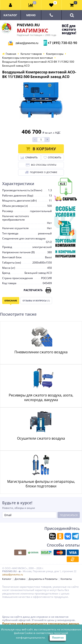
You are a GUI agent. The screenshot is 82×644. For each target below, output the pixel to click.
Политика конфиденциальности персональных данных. (41, 624)
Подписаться (69, 515)
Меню (31, 15)
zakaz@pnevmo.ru (27, 43)
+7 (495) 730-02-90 (62, 43)
